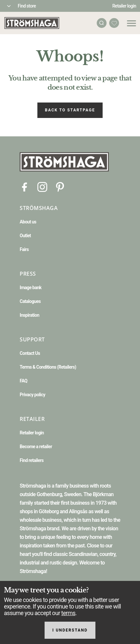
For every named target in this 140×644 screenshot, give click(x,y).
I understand (70, 630)
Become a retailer (36, 447)
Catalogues (30, 301)
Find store (27, 6)
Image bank (30, 287)
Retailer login (124, 6)
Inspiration (30, 315)
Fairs (24, 249)
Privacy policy (32, 395)
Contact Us (30, 353)
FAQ (23, 381)
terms (68, 613)
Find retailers (32, 460)
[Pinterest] (60, 186)
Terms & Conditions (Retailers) (48, 367)
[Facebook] (25, 186)
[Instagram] (42, 186)
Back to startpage (70, 110)
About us (28, 222)
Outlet (25, 236)
